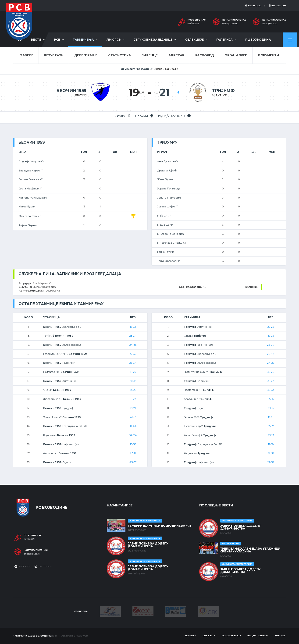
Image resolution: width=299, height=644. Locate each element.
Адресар (176, 55)
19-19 (271, 444)
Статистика (119, 55)
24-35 (133, 345)
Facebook (253, 5)
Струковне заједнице (153, 40)
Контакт (280, 635)
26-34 (133, 363)
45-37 (133, 462)
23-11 (133, 453)
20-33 (133, 381)
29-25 (271, 327)
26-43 (271, 354)
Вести (36, 40)
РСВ (57, 40)
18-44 (133, 426)
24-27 (271, 363)
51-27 (133, 399)
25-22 (133, 390)
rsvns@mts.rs (270, 24)
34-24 (133, 435)
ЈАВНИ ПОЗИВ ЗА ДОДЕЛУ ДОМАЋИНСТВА (148, 545)
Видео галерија (258, 635)
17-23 (271, 336)
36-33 (271, 390)
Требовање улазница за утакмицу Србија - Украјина (250, 550)
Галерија (224, 40)
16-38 (133, 444)
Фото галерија (231, 635)
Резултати (54, 55)
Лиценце (149, 55)
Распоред (205, 55)
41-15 (133, 417)
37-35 (133, 354)
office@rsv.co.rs (230, 24)
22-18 (271, 453)
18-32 (133, 327)
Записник (252, 287)
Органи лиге (236, 55)
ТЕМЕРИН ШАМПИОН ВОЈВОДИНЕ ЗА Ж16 (159, 526)
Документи (268, 55)
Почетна (191, 635)
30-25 (271, 372)
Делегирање (86, 55)
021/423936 (193, 24)
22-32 (271, 462)
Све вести (209, 635)
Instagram (278, 5)
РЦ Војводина (258, 40)
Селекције (194, 40)
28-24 (133, 336)
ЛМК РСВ (114, 40)
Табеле (27, 55)
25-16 (271, 399)
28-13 (271, 435)
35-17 (271, 426)
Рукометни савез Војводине (32, 636)
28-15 (271, 408)
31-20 (133, 372)
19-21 (133, 408)
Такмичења (83, 40)
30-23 (271, 381)
